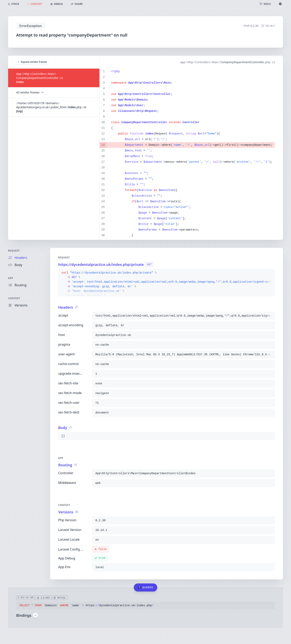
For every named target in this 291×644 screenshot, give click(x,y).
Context (14, 298)
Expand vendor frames (32, 62)
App (11, 278)
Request (14, 251)
